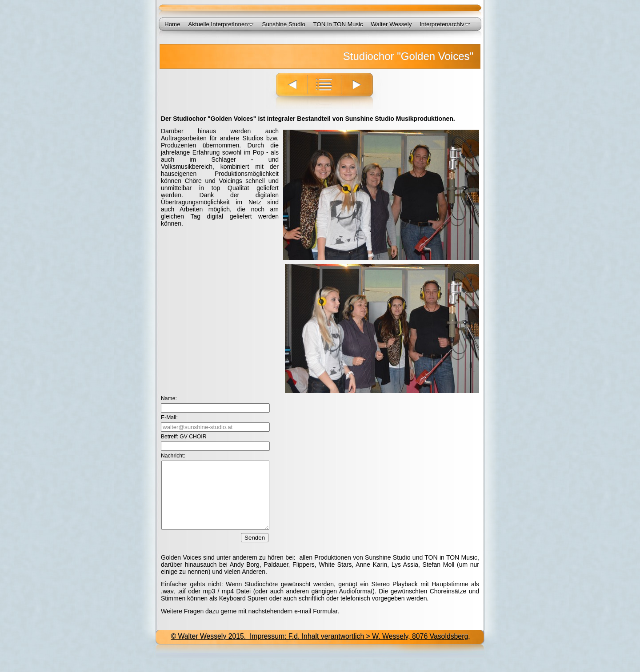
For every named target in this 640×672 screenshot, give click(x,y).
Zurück (287, 90)
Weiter (362, 90)
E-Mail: (169, 418)
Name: (169, 398)
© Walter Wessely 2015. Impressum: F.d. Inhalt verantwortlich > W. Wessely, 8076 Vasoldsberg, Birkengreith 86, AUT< (320, 654)
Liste (324, 90)
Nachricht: (173, 456)
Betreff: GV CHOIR (184, 437)
